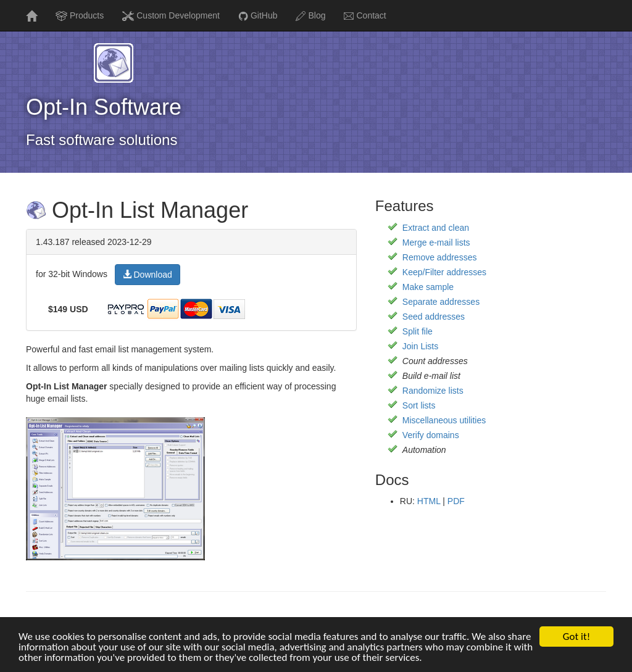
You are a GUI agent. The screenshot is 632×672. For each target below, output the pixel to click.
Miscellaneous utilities (444, 420)
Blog (310, 16)
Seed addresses (434, 317)
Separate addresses (441, 302)
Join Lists (420, 346)
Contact (365, 15)
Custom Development (171, 16)
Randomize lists (433, 391)
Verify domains (431, 435)
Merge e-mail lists (436, 243)
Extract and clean (436, 228)
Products (80, 16)
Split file (418, 331)
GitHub (258, 16)
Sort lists (419, 405)
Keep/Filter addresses (444, 272)
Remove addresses (440, 257)
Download (148, 275)
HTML (429, 501)
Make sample (428, 287)
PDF (456, 501)
